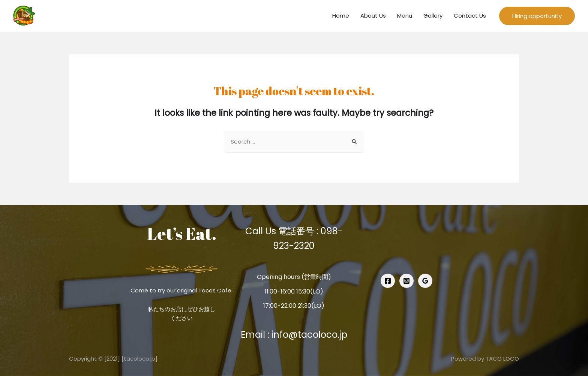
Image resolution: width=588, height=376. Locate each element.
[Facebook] (388, 281)
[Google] (425, 281)
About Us (373, 16)
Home (341, 16)
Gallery (433, 16)
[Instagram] (406, 281)
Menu (405, 16)
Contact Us (470, 16)
